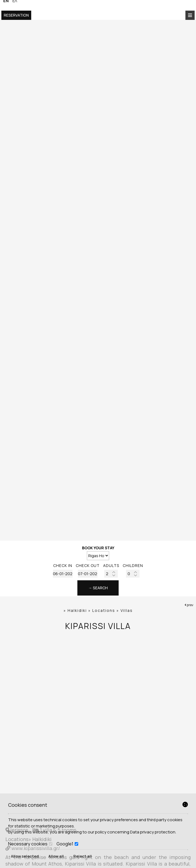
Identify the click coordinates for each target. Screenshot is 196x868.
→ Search (98, 588)
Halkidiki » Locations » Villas (100, 610)
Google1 (67, 844)
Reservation (16, 15)
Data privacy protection (153, 832)
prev (189, 605)
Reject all (83, 856)
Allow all (56, 856)
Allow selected (25, 856)
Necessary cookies (30, 844)
